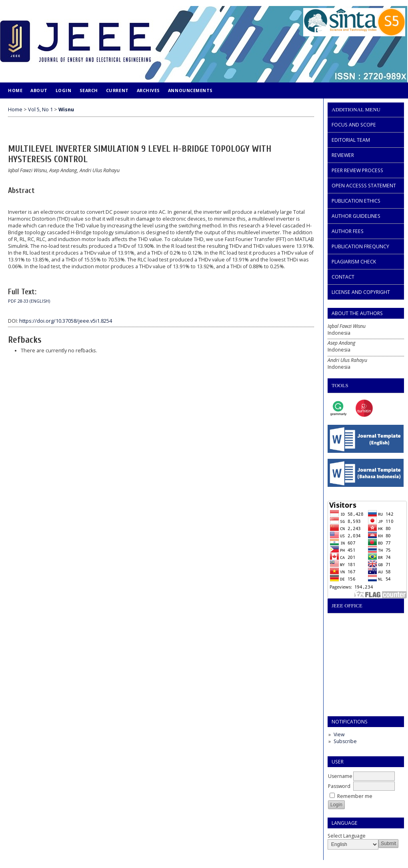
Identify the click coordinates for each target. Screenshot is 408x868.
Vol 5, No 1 (40, 110)
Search (89, 90)
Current (117, 90)
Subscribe (345, 741)
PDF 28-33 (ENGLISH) (29, 301)
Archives (148, 90)
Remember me (355, 796)
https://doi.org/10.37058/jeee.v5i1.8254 (66, 321)
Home (15, 90)
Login (64, 90)
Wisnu (66, 110)
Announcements (190, 90)
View (339, 734)
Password (339, 786)
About (39, 90)
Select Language (347, 836)
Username (340, 776)
